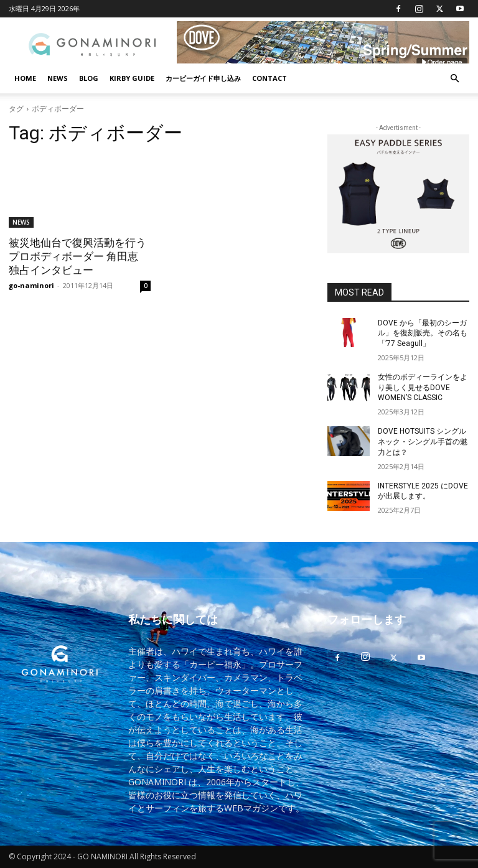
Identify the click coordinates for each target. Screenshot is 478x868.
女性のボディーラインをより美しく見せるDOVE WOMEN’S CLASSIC (423, 388)
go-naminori (31, 285)
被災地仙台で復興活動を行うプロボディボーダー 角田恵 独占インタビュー (77, 256)
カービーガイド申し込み (203, 78)
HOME (25, 78)
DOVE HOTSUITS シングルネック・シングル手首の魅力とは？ (423, 442)
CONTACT (269, 78)
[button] (454, 79)
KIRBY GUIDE (132, 78)
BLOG (89, 78)
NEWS (58, 78)
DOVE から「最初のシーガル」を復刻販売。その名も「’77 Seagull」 (423, 334)
